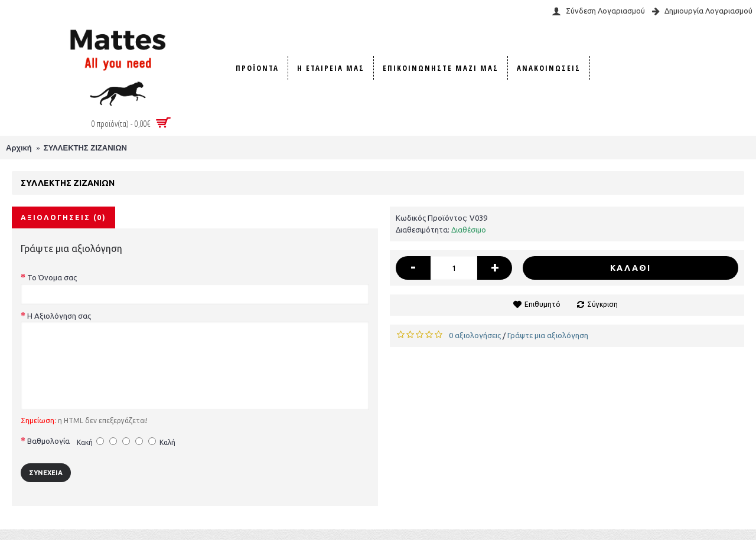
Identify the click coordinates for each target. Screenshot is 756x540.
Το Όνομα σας (52, 277)
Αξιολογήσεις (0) (63, 217)
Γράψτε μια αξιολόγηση (548, 335)
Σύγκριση (602, 304)
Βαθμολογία (48, 441)
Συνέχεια (46, 473)
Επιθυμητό (542, 304)
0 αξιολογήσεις (475, 335)
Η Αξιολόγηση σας (59, 316)
